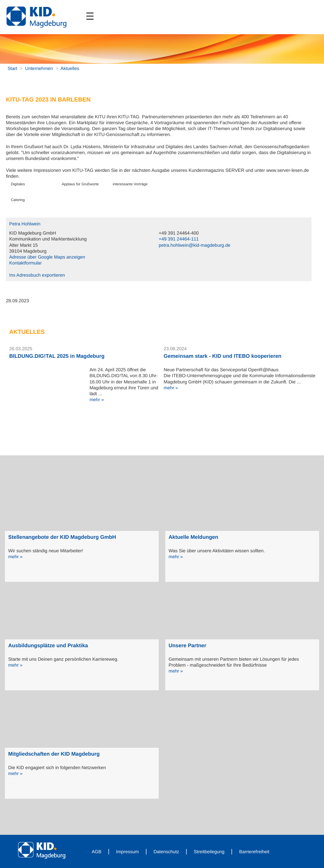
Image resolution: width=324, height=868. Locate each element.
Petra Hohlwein (25, 224)
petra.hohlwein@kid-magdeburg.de (195, 245)
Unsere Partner (187, 646)
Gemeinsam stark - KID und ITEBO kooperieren (222, 356)
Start (12, 68)
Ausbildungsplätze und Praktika (48, 646)
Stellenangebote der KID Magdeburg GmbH (62, 537)
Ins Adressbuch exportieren (37, 275)
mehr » (97, 400)
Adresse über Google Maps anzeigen (47, 257)
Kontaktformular (25, 263)
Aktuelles (70, 68)
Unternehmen (39, 68)
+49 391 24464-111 (179, 239)
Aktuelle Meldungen (193, 537)
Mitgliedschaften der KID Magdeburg (54, 754)
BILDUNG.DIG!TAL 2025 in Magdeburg (57, 356)
